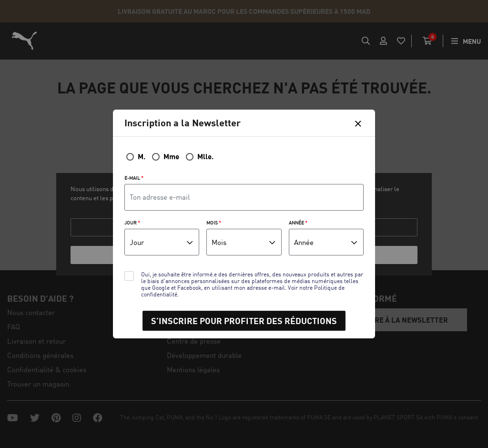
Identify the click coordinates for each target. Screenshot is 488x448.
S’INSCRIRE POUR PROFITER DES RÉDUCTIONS (244, 321)
